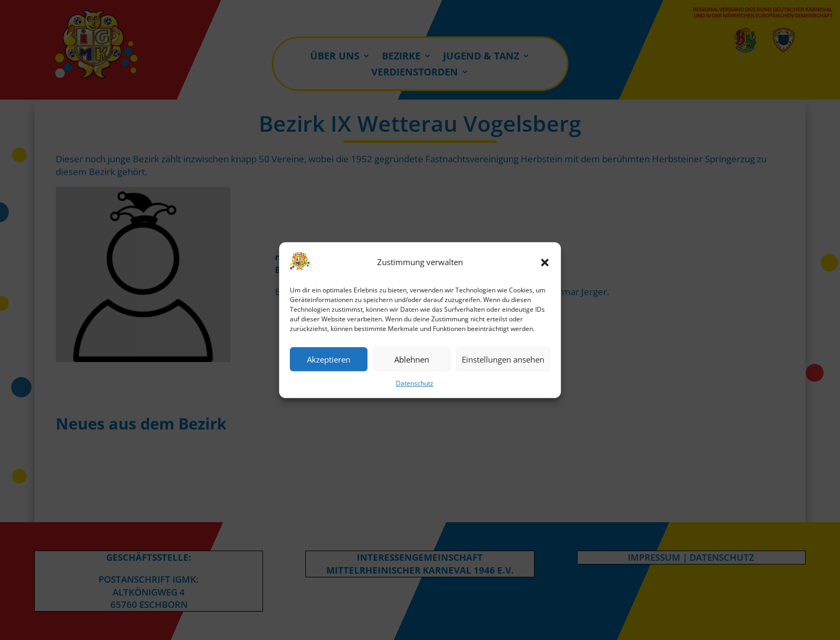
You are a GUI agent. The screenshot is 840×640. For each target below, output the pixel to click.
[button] (545, 262)
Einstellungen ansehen (503, 359)
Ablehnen (412, 359)
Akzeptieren (329, 359)
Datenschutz (415, 384)
